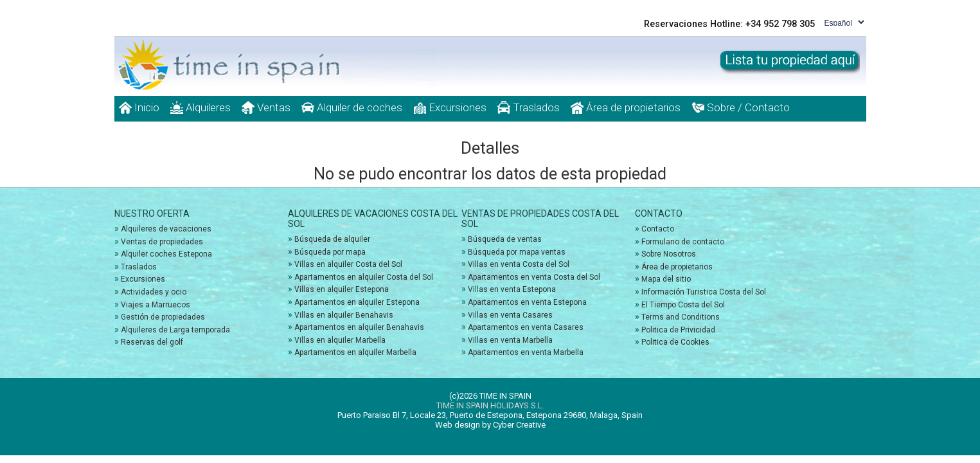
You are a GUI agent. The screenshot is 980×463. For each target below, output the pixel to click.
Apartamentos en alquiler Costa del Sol (364, 277)
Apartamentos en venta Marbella (526, 352)
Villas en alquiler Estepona (342, 289)
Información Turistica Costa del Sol (704, 292)
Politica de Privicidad (678, 330)
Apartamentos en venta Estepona (527, 302)
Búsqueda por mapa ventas (517, 252)
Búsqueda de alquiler (332, 239)
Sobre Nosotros (669, 254)
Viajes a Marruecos (156, 305)
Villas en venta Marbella (510, 340)
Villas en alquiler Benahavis (344, 315)
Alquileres (200, 107)
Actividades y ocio (154, 292)
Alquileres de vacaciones (166, 229)
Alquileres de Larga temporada (175, 330)
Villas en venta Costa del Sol (519, 264)
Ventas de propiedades (162, 242)
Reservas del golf (152, 342)
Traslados (529, 107)
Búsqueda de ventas (505, 239)
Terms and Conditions (681, 317)
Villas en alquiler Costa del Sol (348, 264)
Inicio (139, 107)
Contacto (658, 229)
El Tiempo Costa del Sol (683, 305)
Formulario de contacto (683, 242)
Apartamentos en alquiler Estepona (357, 302)
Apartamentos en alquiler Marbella (355, 352)
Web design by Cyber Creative (490, 425)
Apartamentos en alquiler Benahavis (359, 327)
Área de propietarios (626, 107)
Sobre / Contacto (741, 107)
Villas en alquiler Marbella (340, 340)
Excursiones (450, 107)
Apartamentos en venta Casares (526, 327)
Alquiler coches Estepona (166, 254)
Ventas (266, 107)
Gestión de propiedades (163, 317)
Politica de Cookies (675, 342)
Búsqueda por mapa (330, 252)
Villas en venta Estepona (512, 289)
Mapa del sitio (666, 279)
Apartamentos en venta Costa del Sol (534, 277)
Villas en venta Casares (510, 315)
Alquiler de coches (352, 107)
